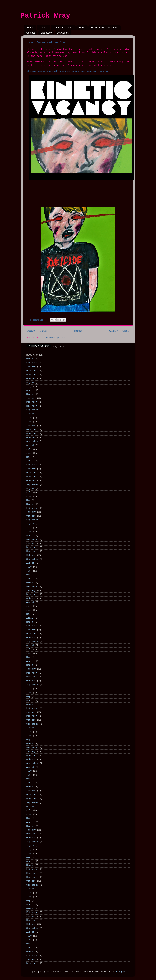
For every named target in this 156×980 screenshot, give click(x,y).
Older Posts (120, 331)
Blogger (120, 972)
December (32, 371)
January (31, 367)
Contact (31, 33)
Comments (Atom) (55, 338)
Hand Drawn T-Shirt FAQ (104, 27)
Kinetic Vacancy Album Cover (47, 42)
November (32, 375)
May (28, 457)
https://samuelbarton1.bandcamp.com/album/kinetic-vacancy (68, 71)
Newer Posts (37, 331)
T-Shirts (43, 27)
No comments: (37, 320)
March (30, 359)
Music (82, 27)
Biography (46, 33)
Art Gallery (63, 33)
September (32, 410)
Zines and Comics (63, 27)
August (30, 383)
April (30, 390)
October (31, 379)
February (32, 363)
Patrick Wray (45, 16)
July (29, 386)
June (29, 422)
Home (30, 27)
